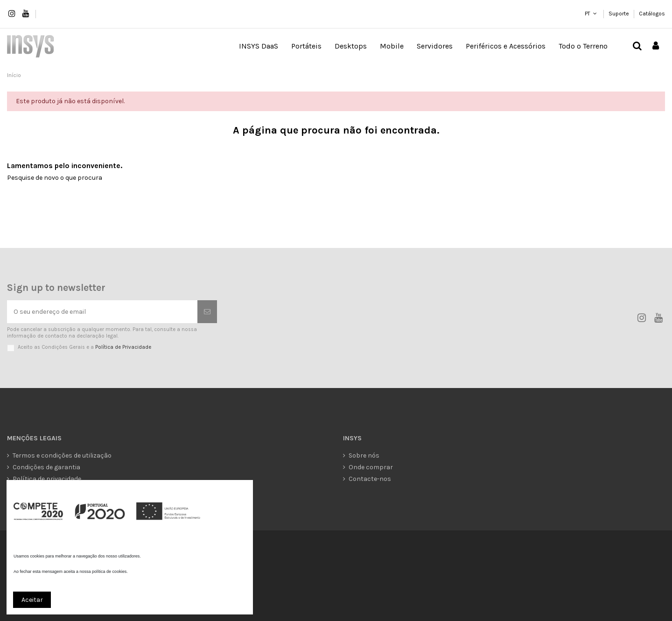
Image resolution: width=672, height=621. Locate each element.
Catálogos (652, 14)
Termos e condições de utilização (62, 455)
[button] (306, 46)
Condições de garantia (46, 467)
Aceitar (32, 600)
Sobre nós (364, 455)
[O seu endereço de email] (102, 312)
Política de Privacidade (123, 347)
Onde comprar (371, 467)
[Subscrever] (207, 312)
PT (587, 14)
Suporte (619, 14)
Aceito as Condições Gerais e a (84, 347)
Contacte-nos (370, 479)
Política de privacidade (47, 479)
